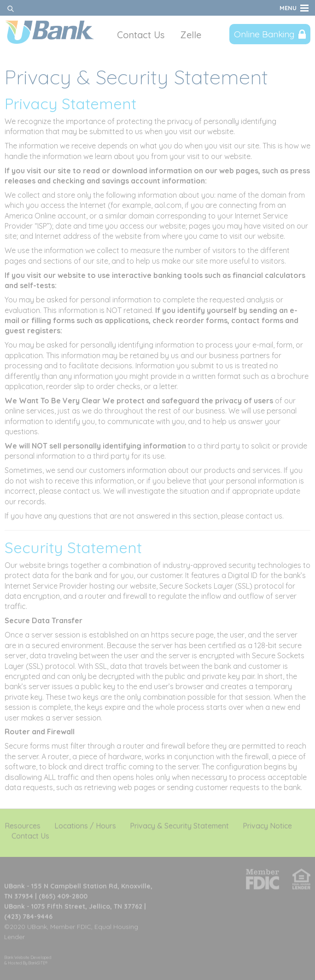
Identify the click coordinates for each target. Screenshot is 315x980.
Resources (23, 824)
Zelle (191, 35)
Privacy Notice (267, 824)
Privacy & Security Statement (179, 824)
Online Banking (264, 34)
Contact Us (141, 35)
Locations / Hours (85, 824)
